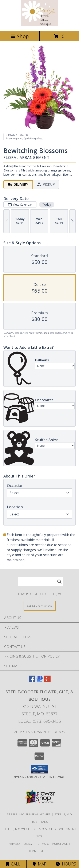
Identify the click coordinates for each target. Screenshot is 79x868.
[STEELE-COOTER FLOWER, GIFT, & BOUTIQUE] (39, 25)
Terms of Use (40, 851)
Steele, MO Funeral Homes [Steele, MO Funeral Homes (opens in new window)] (29, 814)
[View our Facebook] (32, 681)
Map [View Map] (40, 864)
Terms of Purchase (52, 844)
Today (47, 204)
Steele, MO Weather (19, 829)
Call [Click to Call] (13, 864)
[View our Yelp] (47, 681)
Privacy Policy (21, 844)
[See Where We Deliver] (40, 605)
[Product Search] (40, 581)
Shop (20, 36)
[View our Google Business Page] (40, 681)
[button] (39, 769)
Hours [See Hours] (66, 864)
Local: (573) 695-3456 (40, 721)
